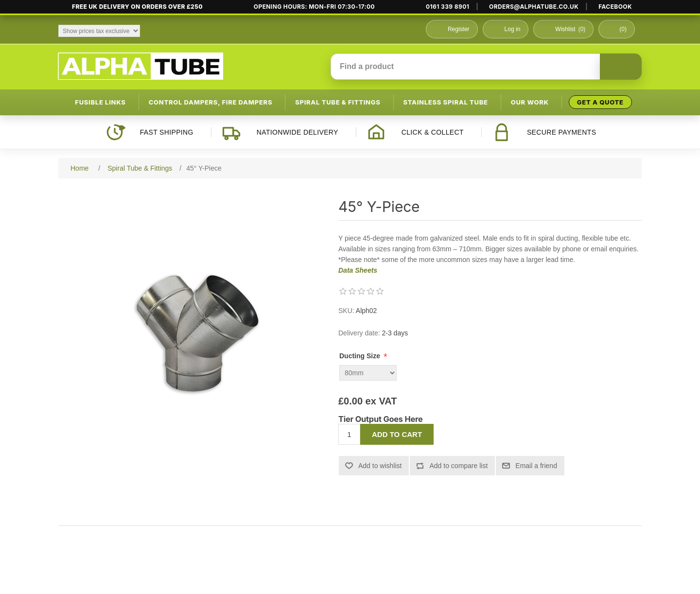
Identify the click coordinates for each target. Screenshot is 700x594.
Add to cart (397, 434)
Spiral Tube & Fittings (338, 102)
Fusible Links (100, 102)
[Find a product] (465, 67)
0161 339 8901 (447, 7)
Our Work (530, 102)
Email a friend (536, 466)
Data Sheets (358, 270)
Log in (513, 29)
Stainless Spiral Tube (446, 102)
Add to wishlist (380, 466)
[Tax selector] (99, 31)
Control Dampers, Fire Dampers (211, 102)
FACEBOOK (615, 7)
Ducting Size (361, 356)
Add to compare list (458, 466)
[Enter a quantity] (349, 434)
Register (459, 29)
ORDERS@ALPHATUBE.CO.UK (534, 7)
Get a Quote (600, 102)
